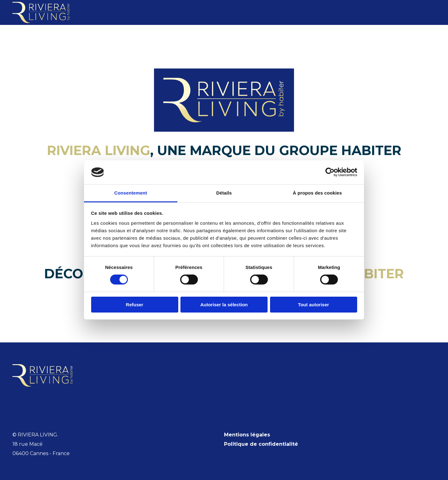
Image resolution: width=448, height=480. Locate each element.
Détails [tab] (224, 193)
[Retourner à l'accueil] (41, 12)
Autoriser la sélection (224, 305)
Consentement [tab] (131, 193)
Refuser (135, 305)
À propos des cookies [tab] (317, 193)
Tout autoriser (314, 305)
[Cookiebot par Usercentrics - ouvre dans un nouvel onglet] (330, 172)
